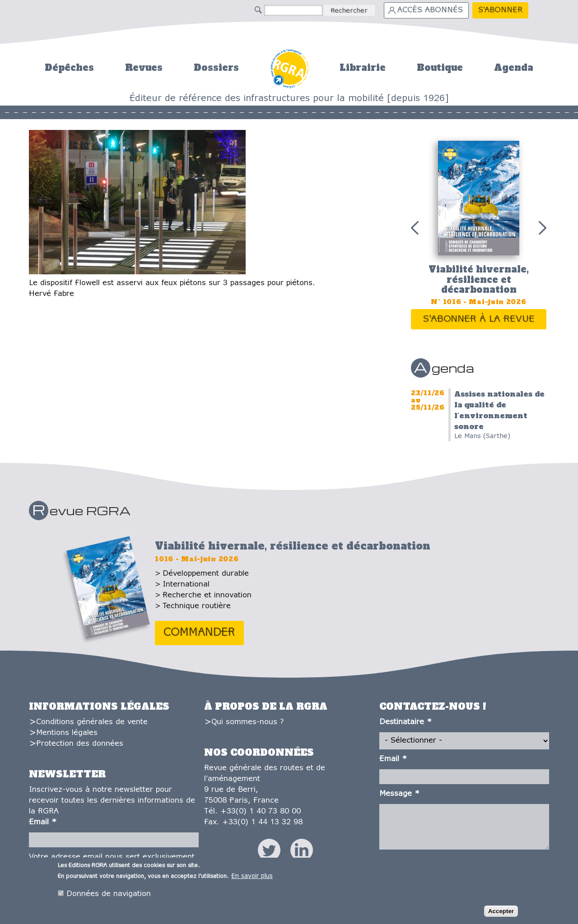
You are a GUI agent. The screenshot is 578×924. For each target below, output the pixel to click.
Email (43, 822)
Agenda (514, 68)
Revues (144, 68)
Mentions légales (67, 733)
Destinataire (406, 722)
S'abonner (500, 10)
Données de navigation (109, 895)
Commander (199, 633)
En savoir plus (252, 877)
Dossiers (216, 68)
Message (399, 794)
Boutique (440, 68)
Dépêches (69, 68)
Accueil (289, 67)
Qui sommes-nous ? (247, 722)
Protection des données (80, 744)
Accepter (501, 912)
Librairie (363, 68)
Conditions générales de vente (92, 722)
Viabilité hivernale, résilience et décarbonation (479, 280)
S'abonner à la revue (479, 319)
